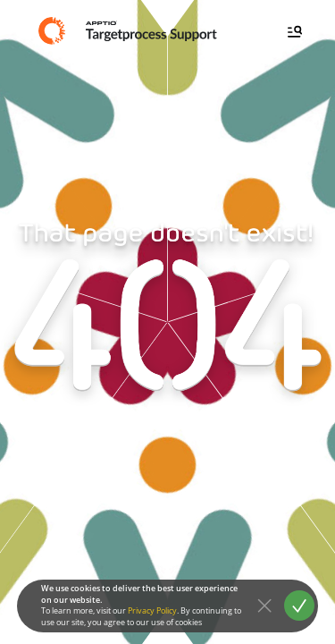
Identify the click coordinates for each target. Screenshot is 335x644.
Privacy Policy (152, 610)
